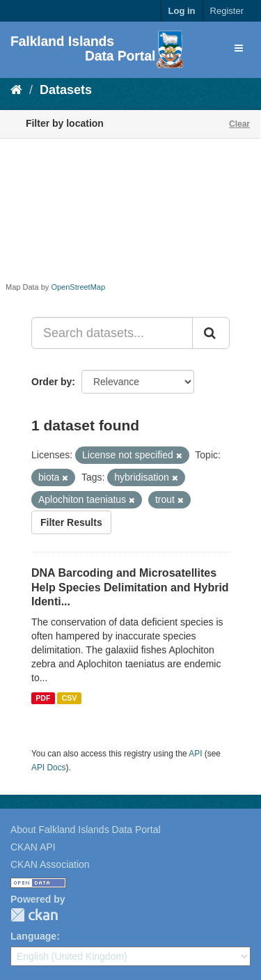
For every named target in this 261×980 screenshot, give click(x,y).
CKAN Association (50, 864)
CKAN (34, 915)
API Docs (49, 768)
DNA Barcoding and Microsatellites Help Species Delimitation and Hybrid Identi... (130, 588)
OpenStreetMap (78, 287)
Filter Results (71, 522)
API (195, 754)
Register (227, 11)
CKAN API (33, 847)
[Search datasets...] (112, 333)
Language (33, 936)
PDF (43, 698)
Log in (182, 11)
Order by (52, 382)
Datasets (66, 90)
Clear (239, 124)
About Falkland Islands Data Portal (86, 830)
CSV (70, 698)
